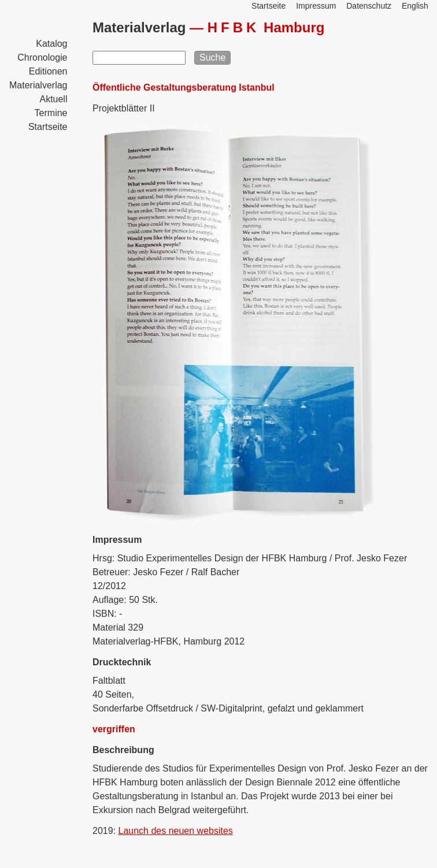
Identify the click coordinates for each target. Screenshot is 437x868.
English (415, 6)
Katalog (51, 44)
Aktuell (53, 99)
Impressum (316, 6)
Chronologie (42, 57)
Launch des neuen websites (175, 831)
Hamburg (266, 27)
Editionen (48, 71)
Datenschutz (369, 6)
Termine (51, 113)
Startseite (48, 127)
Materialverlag (38, 85)
